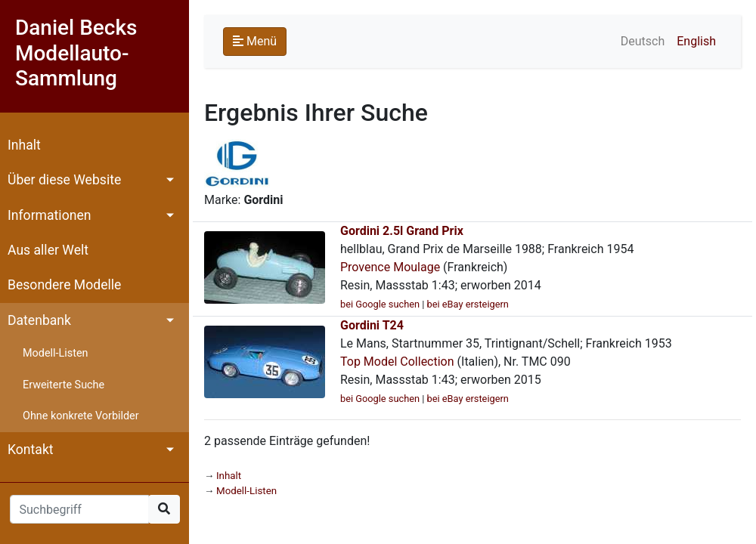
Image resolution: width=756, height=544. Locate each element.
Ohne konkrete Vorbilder (81, 416)
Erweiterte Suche (64, 385)
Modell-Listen (55, 353)
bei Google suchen (380, 304)
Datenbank (39, 320)
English (696, 41)
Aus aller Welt (48, 250)
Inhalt (24, 145)
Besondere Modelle (64, 285)
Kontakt (31, 450)
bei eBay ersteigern (468, 304)
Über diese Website (64, 180)
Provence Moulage (390, 267)
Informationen (49, 215)
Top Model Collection (397, 362)
